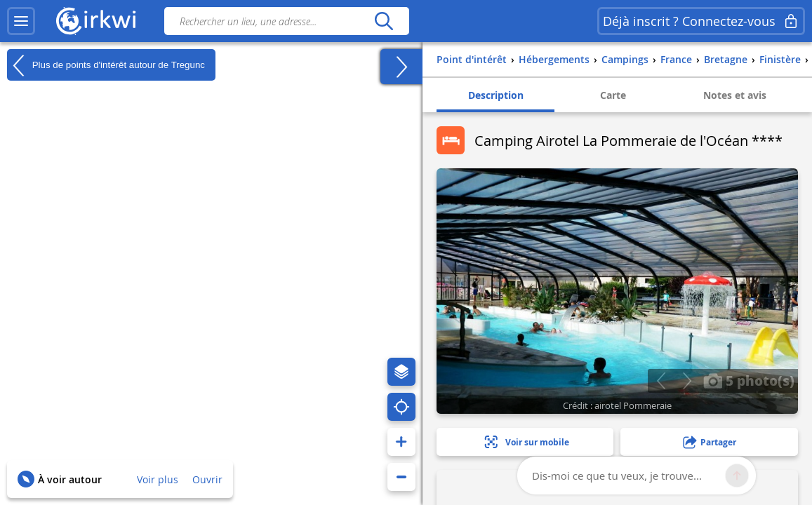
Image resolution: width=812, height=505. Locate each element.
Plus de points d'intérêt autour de (106, 65)
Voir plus (158, 479)
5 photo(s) (749, 380)
